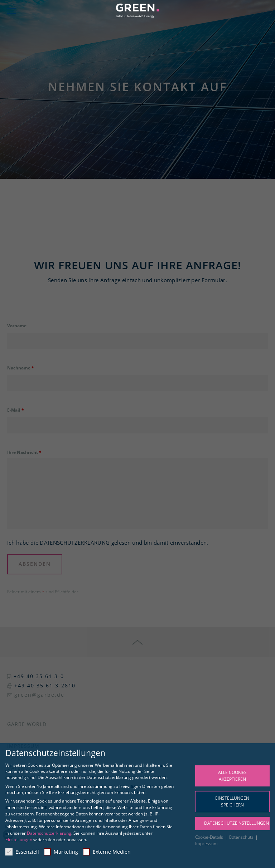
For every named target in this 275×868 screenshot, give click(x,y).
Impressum (206, 844)
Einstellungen (19, 840)
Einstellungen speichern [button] (232, 802)
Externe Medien (107, 852)
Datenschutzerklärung (49, 833)
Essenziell (22, 852)
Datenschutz (242, 837)
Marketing (61, 852)
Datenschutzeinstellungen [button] (237, 823)
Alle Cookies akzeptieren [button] (232, 776)
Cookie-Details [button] (210, 837)
